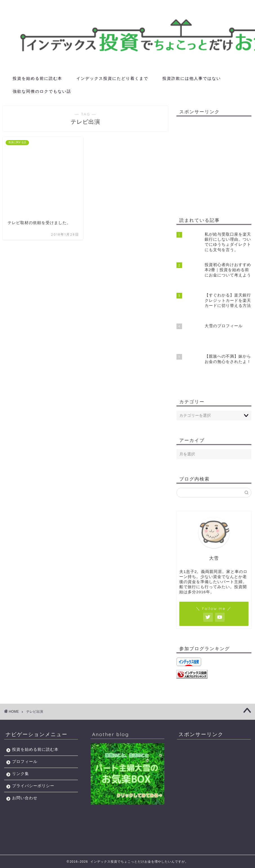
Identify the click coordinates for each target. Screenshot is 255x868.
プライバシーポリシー (33, 786)
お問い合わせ (25, 798)
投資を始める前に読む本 (37, 78)
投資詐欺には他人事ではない (192, 78)
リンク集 (21, 774)
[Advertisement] (216, 164)
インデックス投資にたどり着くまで (112, 78)
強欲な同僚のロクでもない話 (42, 91)
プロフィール (25, 762)
